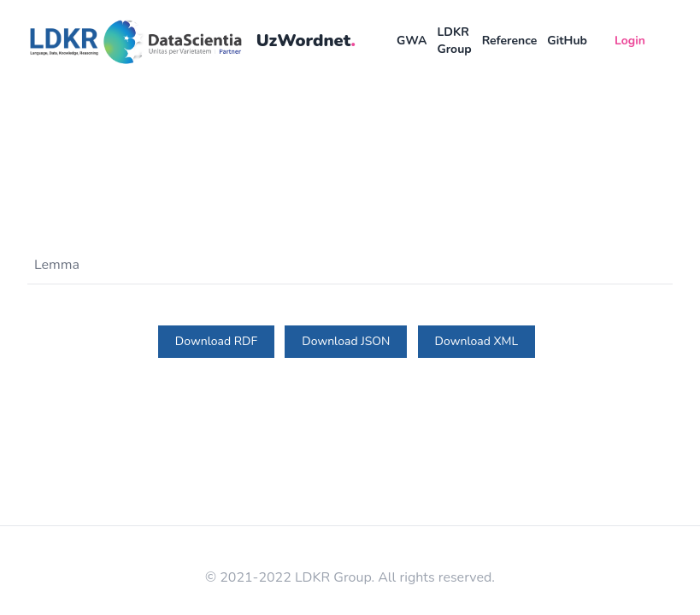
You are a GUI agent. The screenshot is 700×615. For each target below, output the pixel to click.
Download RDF (216, 341)
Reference (510, 41)
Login (630, 41)
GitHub (567, 41)
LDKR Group (454, 41)
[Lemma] (345, 265)
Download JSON (346, 341)
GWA (412, 41)
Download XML (477, 341)
